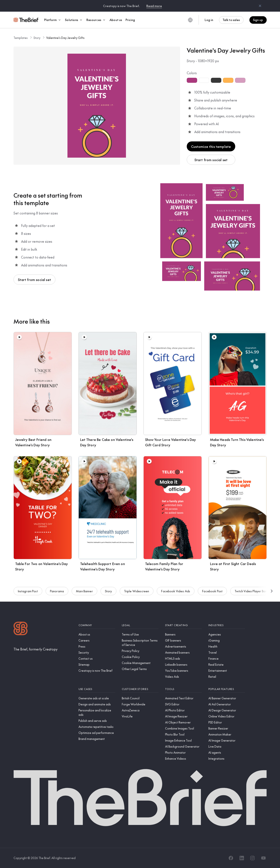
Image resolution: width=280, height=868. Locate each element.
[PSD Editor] (227, 722)
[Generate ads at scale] (97, 698)
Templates (21, 38)
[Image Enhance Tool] (183, 740)
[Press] (97, 646)
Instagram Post (28, 593)
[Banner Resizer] (227, 728)
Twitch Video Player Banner (253, 593)
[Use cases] (97, 689)
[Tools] (183, 689)
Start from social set (211, 160)
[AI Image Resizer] (183, 716)
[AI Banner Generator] (227, 698)
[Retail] (227, 677)
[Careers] (97, 640)
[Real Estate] (227, 665)
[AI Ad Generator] (227, 704)
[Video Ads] (183, 677)
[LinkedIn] (242, 858)
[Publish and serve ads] (97, 721)
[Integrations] (227, 759)
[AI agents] (227, 752)
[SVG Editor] (183, 704)
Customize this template (211, 146)
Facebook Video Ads (176, 593)
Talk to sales (231, 20)
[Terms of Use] (140, 634)
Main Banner (84, 593)
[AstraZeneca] (140, 710)
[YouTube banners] (183, 671)
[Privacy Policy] (140, 651)
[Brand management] (97, 739)
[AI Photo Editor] (183, 710)
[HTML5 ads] (183, 658)
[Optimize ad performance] (97, 733)
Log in (209, 20)
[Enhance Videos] (183, 759)
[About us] (97, 634)
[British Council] (140, 698)
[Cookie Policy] (140, 657)
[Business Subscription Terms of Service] (140, 643)
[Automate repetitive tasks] (97, 727)
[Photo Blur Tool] (183, 734)
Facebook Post (212, 593)
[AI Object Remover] (183, 722)
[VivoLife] (140, 716)
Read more (154, 6)
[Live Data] (227, 746)
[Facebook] (231, 858)
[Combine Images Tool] (183, 728)
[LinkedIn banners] (183, 665)
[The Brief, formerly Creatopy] (35, 649)
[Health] (227, 646)
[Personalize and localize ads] (97, 712)
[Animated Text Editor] (183, 698)
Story (37, 38)
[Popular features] (227, 689)
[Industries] (227, 625)
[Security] (97, 652)
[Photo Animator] (183, 752)
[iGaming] (227, 640)
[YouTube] (263, 858)
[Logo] (21, 629)
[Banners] (183, 634)
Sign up (258, 20)
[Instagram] (253, 858)
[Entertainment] (227, 671)
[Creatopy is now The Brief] (97, 671)
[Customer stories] (140, 689)
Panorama (57, 593)
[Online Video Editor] (227, 716)
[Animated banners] (183, 652)
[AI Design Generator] (227, 710)
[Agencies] (227, 634)
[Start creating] (183, 625)
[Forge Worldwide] (140, 704)
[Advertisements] (183, 646)
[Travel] (227, 652)
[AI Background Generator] (183, 746)
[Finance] (227, 658)
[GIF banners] (183, 640)
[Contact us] (97, 658)
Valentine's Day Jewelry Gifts (65, 38)
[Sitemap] (97, 665)
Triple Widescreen (137, 593)
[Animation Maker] (227, 734)
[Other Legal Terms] (140, 669)
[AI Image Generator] (227, 740)
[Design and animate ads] (97, 704)
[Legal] (140, 625)
